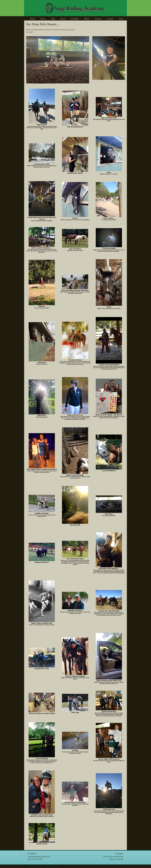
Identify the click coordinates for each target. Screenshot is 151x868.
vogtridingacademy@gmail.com (39, 857)
